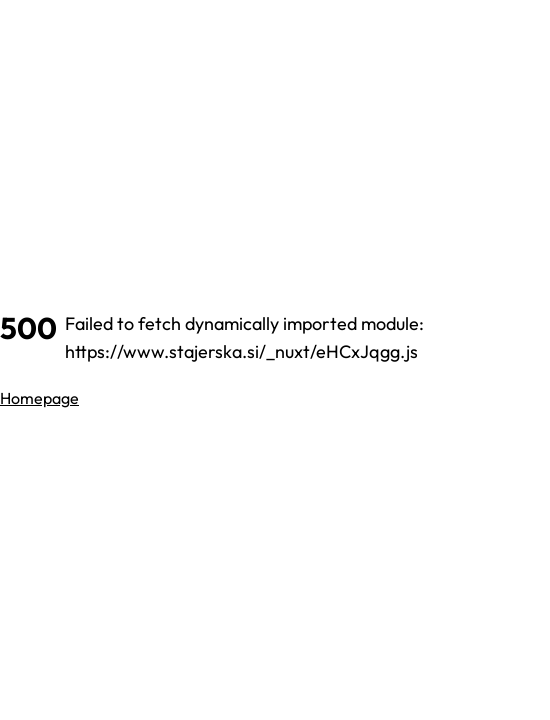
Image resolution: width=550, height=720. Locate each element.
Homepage (39, 398)
